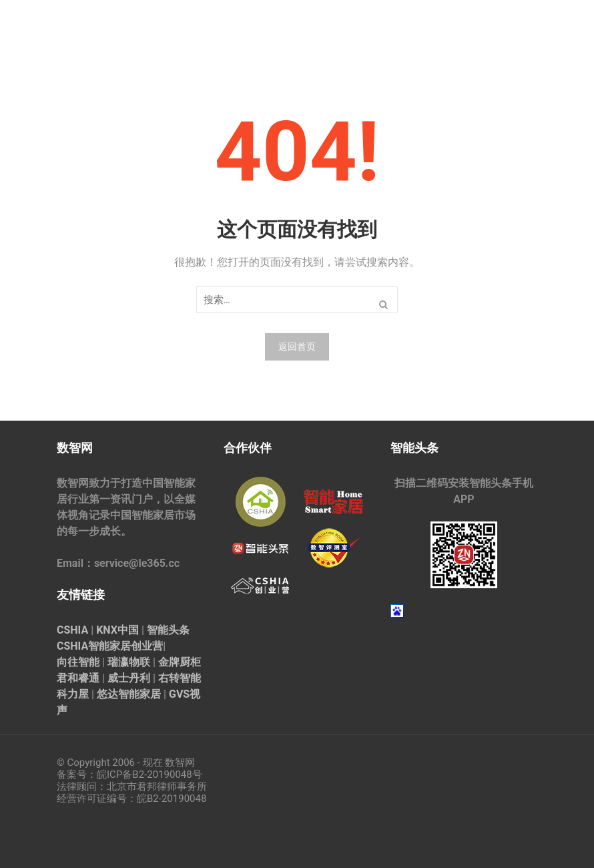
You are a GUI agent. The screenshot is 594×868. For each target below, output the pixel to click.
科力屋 (73, 694)
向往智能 (78, 662)
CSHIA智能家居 (94, 646)
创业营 (147, 646)
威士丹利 (129, 678)
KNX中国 (117, 630)
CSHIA (72, 630)
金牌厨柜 (180, 662)
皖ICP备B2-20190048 (144, 775)
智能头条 (168, 630)
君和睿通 (78, 678)
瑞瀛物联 (129, 662)
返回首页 (297, 347)
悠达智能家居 (129, 694)
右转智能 (180, 678)
